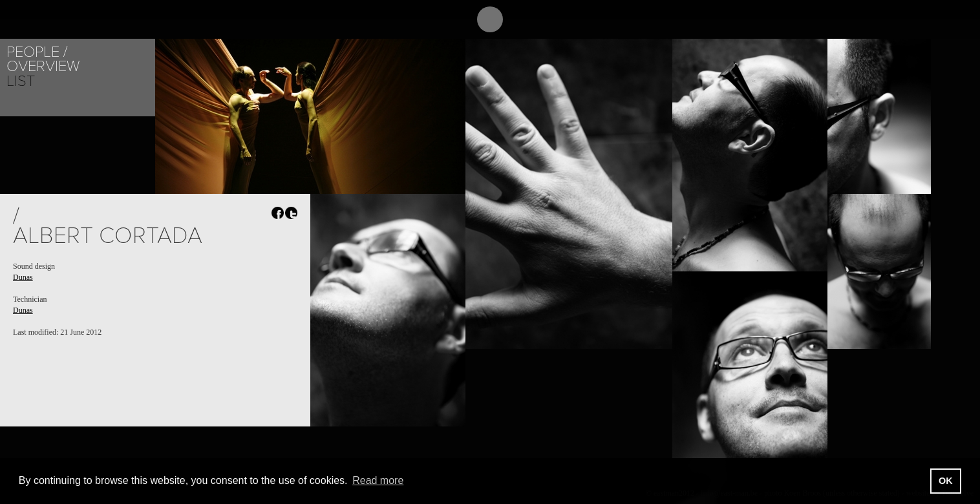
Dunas (23, 277)
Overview (43, 66)
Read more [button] (378, 480)
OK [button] (946, 481)
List (21, 81)
